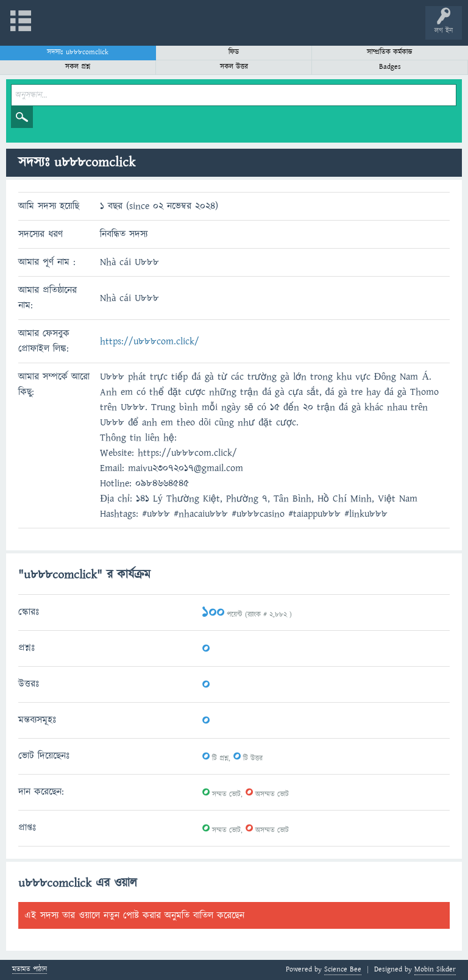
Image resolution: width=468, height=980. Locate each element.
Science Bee (343, 969)
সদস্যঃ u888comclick (78, 52)
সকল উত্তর (234, 67)
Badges (390, 67)
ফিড (234, 52)
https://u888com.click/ (150, 341)
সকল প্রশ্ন (78, 67)
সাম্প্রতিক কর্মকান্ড (390, 52)
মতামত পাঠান (30, 970)
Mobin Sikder (435, 969)
